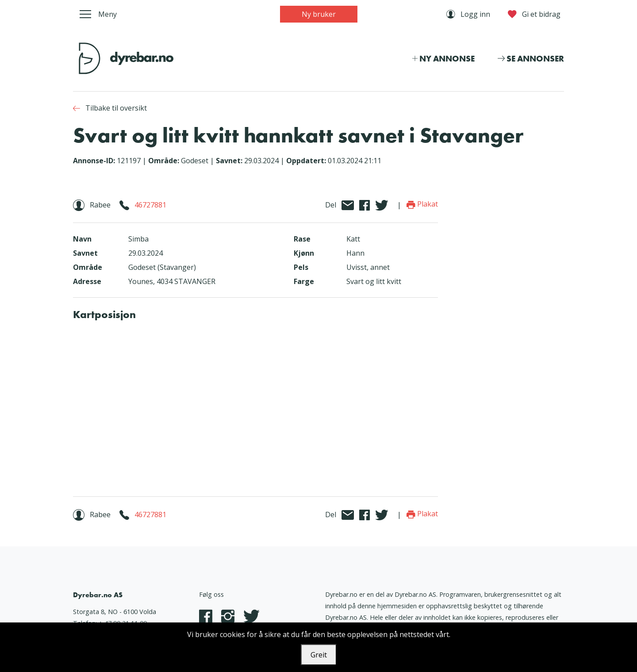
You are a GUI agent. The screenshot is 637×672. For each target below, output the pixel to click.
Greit (319, 655)
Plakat (422, 204)
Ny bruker (319, 14)
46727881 (150, 205)
